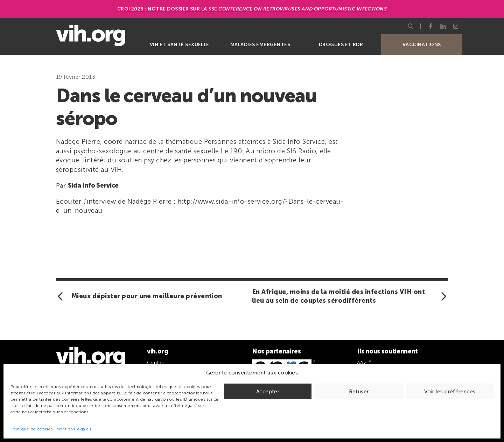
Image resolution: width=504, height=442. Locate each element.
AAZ (362, 363)
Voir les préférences (450, 392)
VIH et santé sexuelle (180, 45)
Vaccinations (422, 45)
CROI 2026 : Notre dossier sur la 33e (252, 9)
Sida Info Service (93, 185)
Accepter (268, 392)
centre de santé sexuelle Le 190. (193, 151)
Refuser (359, 392)
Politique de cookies (32, 429)
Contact (156, 363)
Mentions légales (74, 429)
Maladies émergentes (260, 45)
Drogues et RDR (341, 45)
